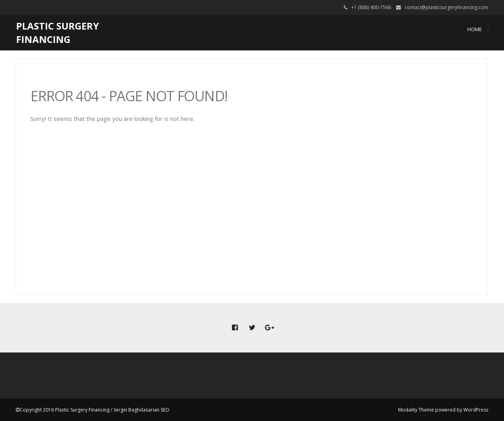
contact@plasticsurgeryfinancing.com (447, 7)
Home (475, 29)
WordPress (476, 410)
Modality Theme (416, 410)
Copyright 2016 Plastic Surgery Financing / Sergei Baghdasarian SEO (94, 410)
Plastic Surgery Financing (57, 32)
